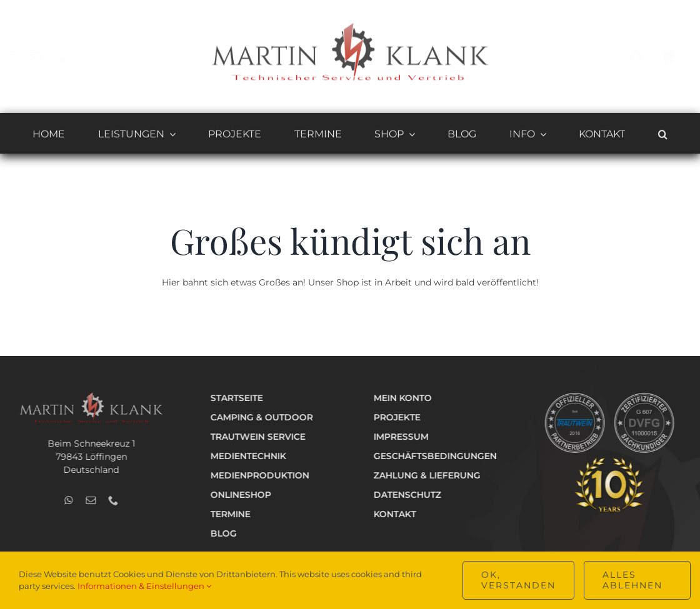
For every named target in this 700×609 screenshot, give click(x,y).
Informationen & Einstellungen (144, 586)
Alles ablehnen (632, 580)
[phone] (71, 57)
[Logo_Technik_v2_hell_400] (89, 396)
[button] (663, 136)
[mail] (46, 57)
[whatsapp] (22, 57)
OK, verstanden (518, 580)
